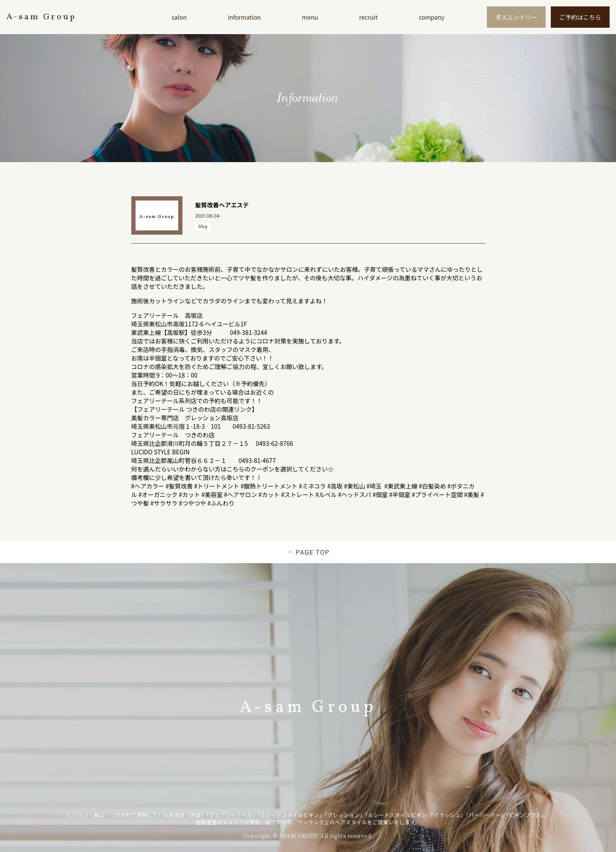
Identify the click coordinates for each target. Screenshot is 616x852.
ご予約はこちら (580, 17)
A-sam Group (41, 17)
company (431, 17)
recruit (368, 17)
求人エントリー (516, 17)
